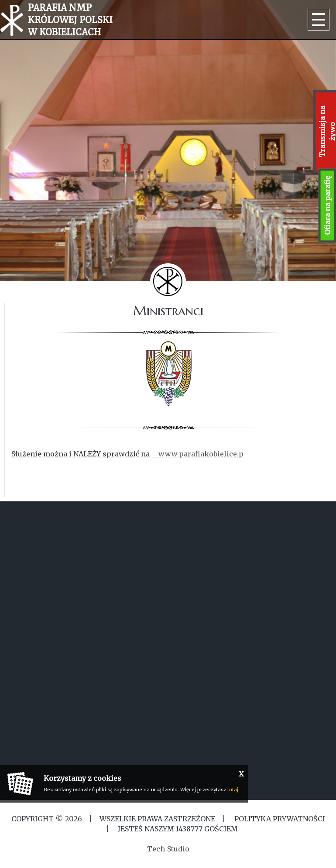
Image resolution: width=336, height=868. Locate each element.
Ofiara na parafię (327, 206)
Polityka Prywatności (279, 819)
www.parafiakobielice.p (201, 454)
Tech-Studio (168, 849)
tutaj (233, 790)
